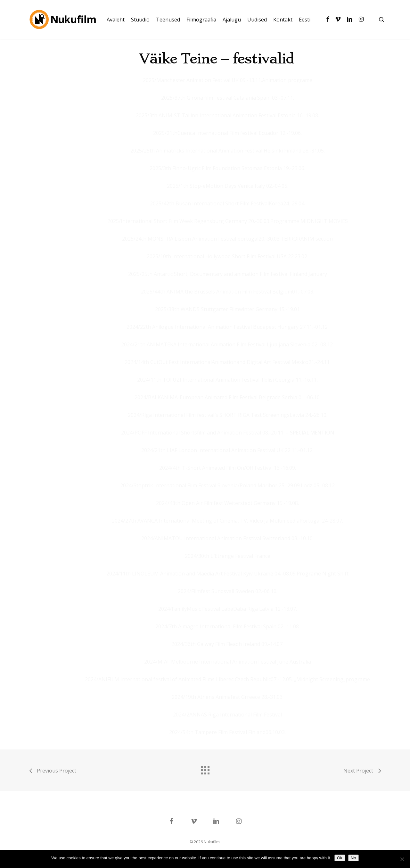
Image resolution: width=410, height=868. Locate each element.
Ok (340, 858)
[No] (402, 859)
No (353, 858)
